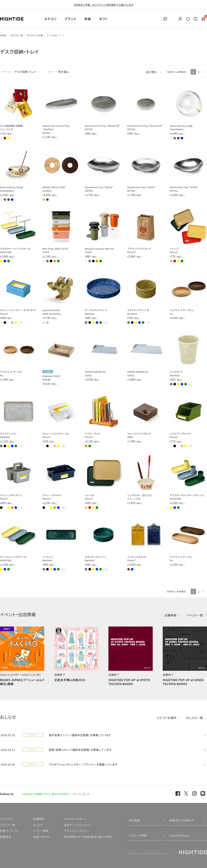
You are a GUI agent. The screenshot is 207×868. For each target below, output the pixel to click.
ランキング (6, 819)
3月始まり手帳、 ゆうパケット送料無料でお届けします (104, 5)
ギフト (103, 19)
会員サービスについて (77, 825)
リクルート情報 (138, 835)
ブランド (71, 19)
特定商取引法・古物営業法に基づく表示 (88, 837)
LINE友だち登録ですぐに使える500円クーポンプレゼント (56, 794)
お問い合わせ (41, 837)
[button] (204, 72)
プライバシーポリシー (77, 831)
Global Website (179, 835)
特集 (88, 19)
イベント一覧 (195, 615)
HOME (3, 35)
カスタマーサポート (75, 819)
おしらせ (38, 825)
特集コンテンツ (9, 831)
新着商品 (6, 837)
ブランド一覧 (8, 825)
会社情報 (134, 820)
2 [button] (199, 72)
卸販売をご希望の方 (182, 820)
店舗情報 (171, 615)
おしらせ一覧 (195, 718)
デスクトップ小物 (35, 35)
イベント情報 (41, 831)
